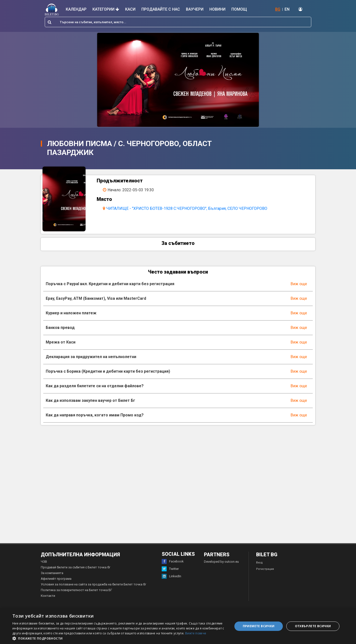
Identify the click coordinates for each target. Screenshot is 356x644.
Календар (76, 9)
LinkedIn (171, 578)
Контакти (48, 598)
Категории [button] (106, 9)
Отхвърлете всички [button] (313, 626)
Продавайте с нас (161, 9)
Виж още (299, 286)
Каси (130, 9)
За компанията (52, 575)
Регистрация (265, 571)
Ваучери (195, 9)
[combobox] (178, 22)
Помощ (239, 9)
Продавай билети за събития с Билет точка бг (76, 569)
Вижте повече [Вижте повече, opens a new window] (196, 633)
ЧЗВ (44, 564)
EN (287, 9)
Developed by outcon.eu (221, 564)
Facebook (173, 563)
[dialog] (178, 626)
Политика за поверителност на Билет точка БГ (77, 592)
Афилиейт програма (56, 581)
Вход (259, 565)
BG (278, 9)
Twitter (170, 571)
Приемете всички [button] (259, 626)
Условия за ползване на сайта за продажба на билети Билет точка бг (93, 586)
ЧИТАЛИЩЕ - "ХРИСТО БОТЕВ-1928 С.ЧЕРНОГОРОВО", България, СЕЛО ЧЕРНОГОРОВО (188, 208)
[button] (119, 638)
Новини (217, 9)
